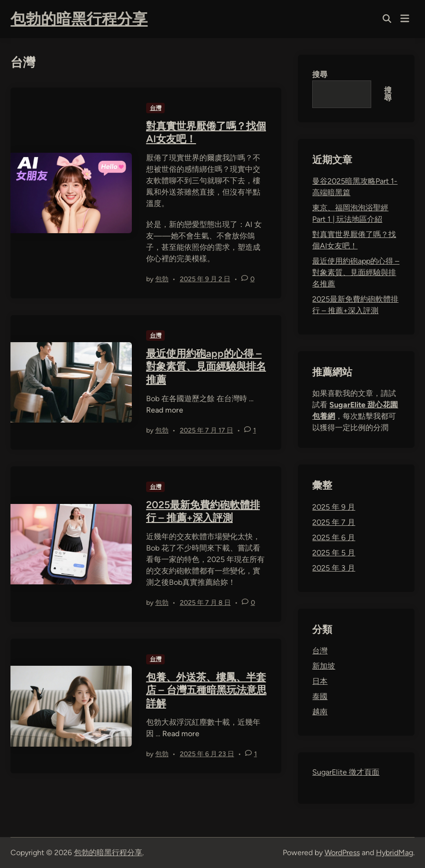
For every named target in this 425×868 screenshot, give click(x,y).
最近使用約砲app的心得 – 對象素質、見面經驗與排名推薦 (206, 366)
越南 (320, 712)
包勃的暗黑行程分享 (79, 19)
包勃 (162, 279)
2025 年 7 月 (334, 522)
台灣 (156, 108)
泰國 (320, 696)
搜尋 (320, 74)
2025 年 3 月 (334, 568)
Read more (165, 410)
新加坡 (324, 666)
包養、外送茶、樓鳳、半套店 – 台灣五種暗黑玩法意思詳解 (206, 690)
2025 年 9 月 (334, 507)
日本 (320, 681)
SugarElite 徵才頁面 (346, 772)
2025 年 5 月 (334, 553)
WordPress (342, 853)
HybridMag (395, 853)
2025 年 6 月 (334, 538)
